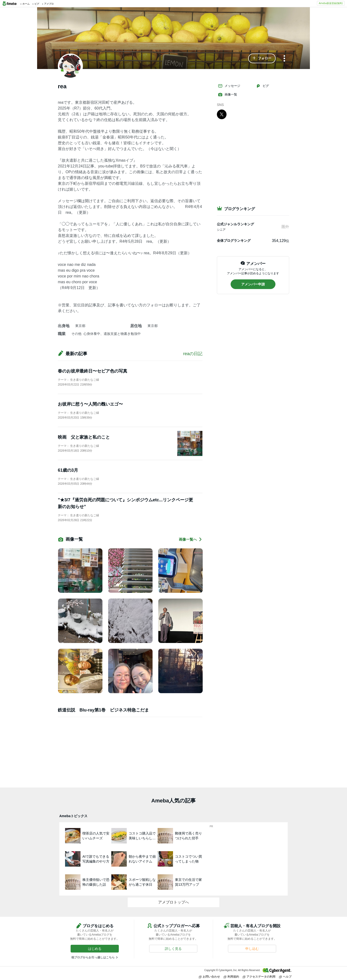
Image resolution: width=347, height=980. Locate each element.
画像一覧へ (191, 539)
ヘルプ (285, 977)
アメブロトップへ (173, 902)
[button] (262, 58)
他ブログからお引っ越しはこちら (93, 957)
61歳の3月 (68, 470)
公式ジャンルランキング (235, 224)
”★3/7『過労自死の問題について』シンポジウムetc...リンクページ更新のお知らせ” (125, 503)
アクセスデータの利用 (259, 977)
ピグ (262, 86)
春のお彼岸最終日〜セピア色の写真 (93, 371)
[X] (222, 114)
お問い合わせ (209, 977)
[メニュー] (284, 59)
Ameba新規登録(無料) (331, 3)
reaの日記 (193, 354)
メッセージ (229, 86)
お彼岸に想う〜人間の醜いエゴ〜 (90, 404)
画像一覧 (227, 95)
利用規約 (231, 977)
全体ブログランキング (234, 241)
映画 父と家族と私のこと (84, 437)
